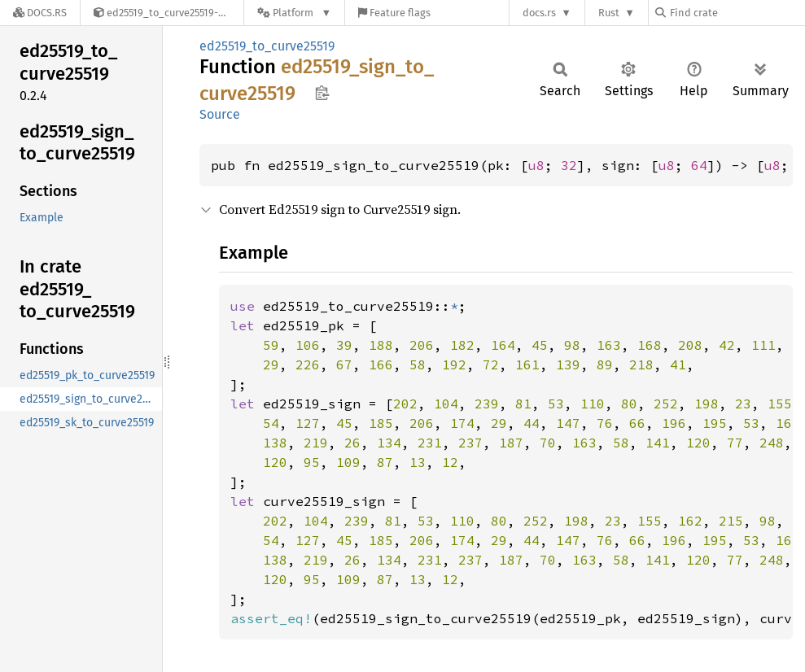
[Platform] (294, 13)
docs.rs (539, 13)
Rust (609, 13)
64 (699, 165)
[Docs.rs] (40, 13)
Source (220, 114)
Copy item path (322, 93)
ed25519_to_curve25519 (267, 46)
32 (569, 165)
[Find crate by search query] (737, 13)
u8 (536, 165)
